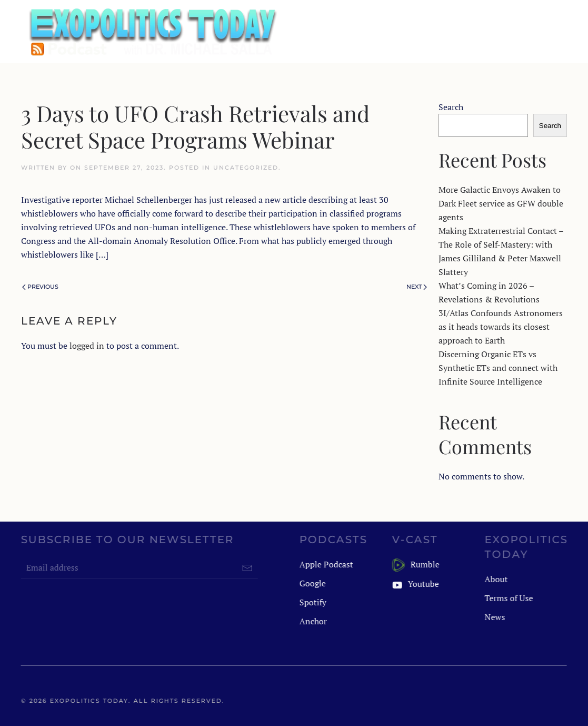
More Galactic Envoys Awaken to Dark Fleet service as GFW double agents (501, 203)
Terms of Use (508, 598)
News (494, 617)
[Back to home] (152, 32)
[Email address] (138, 568)
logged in (87, 346)
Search (451, 107)
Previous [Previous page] (40, 287)
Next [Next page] (417, 287)
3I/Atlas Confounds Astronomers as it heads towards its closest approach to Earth (501, 327)
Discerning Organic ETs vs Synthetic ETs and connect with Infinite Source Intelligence (498, 368)
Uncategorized (246, 168)
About (495, 579)
